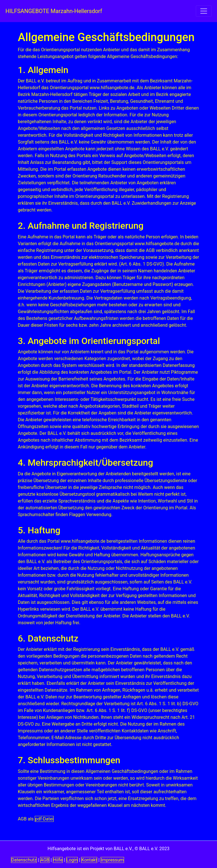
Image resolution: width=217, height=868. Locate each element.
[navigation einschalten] (204, 11)
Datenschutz (24, 860)
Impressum (112, 860)
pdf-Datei (44, 819)
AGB (45, 860)
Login (72, 860)
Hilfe (58, 860)
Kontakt (89, 860)
